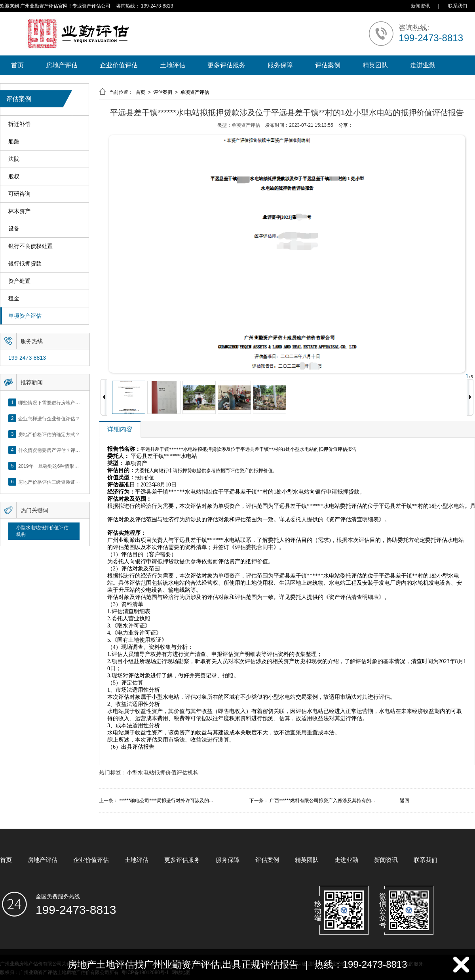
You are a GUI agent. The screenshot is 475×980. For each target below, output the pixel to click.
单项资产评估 (25, 316)
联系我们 (458, 6)
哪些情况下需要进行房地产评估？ (54, 402)
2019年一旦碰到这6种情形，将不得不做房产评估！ (72, 466)
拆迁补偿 (19, 124)
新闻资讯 (420, 6)
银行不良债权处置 (30, 246)
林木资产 (19, 211)
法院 (14, 159)
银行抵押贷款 (25, 264)
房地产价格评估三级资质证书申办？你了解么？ (68, 482)
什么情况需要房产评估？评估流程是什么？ (63, 450)
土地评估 (173, 65)
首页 (17, 65)
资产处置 (19, 281)
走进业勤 (423, 65)
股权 (14, 176)
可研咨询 (19, 194)
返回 (405, 801)
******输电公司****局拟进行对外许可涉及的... (166, 801)
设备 (14, 229)
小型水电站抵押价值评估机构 (42, 531)
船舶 (14, 142)
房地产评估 (62, 65)
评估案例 (328, 65)
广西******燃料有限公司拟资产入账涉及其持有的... (322, 801)
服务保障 (280, 65)
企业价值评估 (119, 65)
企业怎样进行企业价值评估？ (49, 418)
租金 (14, 298)
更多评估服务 (226, 65)
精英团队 (375, 65)
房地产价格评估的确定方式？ (49, 434)
